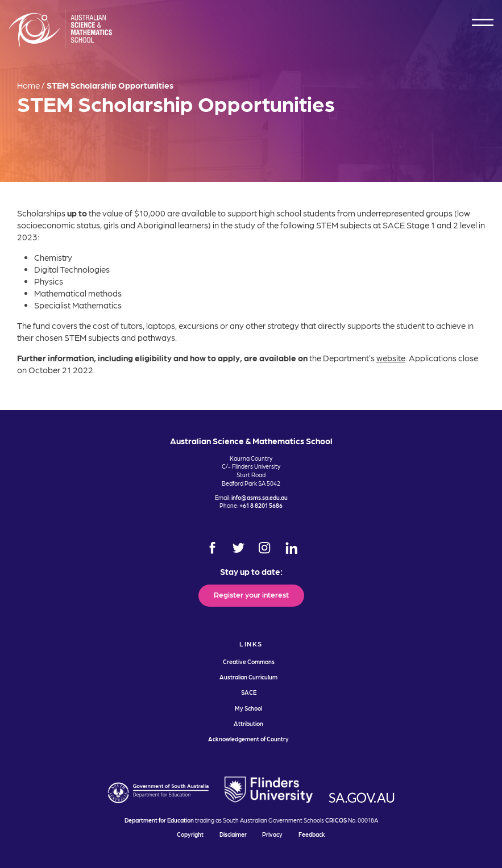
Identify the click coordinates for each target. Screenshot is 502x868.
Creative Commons (249, 662)
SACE (249, 692)
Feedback (312, 834)
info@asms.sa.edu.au (260, 497)
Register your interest (251, 594)
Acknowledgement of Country (248, 739)
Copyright (190, 834)
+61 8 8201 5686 (261, 505)
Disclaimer (233, 834)
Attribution (248, 723)
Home (28, 85)
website (391, 358)
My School (248, 708)
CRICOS (336, 820)
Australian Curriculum (248, 677)
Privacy (272, 834)
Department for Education (159, 820)
